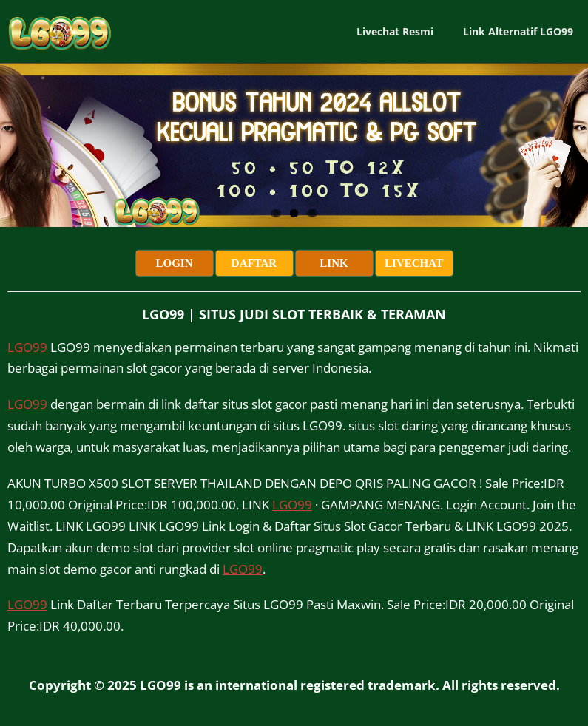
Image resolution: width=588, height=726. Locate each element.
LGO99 (27, 347)
